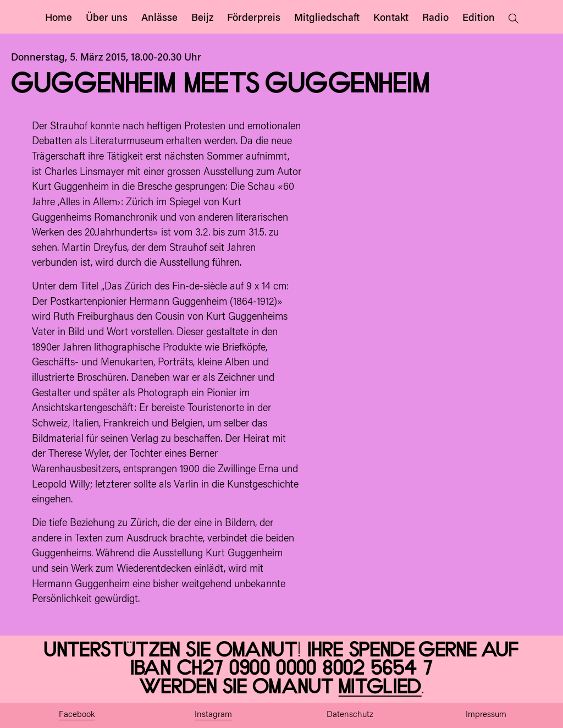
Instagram (213, 715)
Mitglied (380, 687)
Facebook (77, 715)
